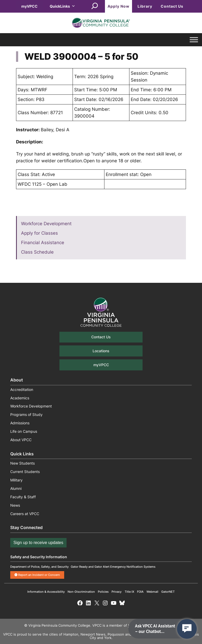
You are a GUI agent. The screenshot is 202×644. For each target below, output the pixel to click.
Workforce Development (46, 224)
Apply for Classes (39, 233)
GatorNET (168, 592)
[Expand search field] (95, 6)
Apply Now (118, 6)
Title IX (129, 592)
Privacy (117, 592)
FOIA (140, 592)
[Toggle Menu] (194, 40)
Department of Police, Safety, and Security (39, 567)
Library (145, 6)
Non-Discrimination (81, 592)
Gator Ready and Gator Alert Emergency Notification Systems (113, 567)
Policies (103, 592)
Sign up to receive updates (38, 543)
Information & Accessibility (46, 592)
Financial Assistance (43, 243)
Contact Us (172, 6)
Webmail (152, 592)
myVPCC (29, 6)
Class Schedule (37, 252)
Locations (101, 351)
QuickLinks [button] (62, 6)
